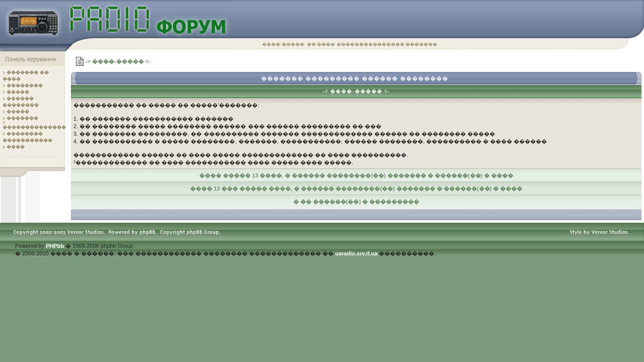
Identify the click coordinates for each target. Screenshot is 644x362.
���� (16, 147)
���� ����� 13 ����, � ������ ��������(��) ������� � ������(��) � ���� (356, 175)
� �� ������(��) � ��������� (356, 202)
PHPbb (55, 246)
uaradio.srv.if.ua (356, 253)
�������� (25, 85)
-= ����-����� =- (118, 61)
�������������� (34, 127)
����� (18, 92)
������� (22, 118)
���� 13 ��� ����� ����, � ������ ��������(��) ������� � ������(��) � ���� (356, 189)
